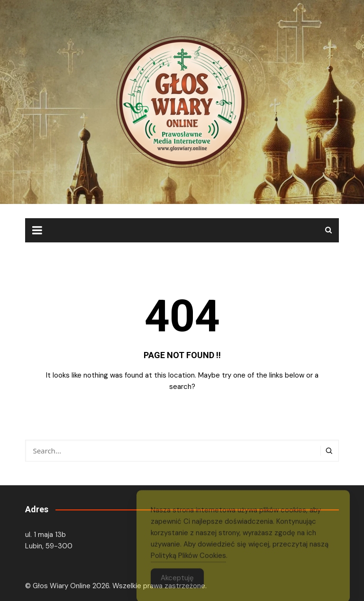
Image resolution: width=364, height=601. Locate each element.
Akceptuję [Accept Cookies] (177, 583)
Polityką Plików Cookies (188, 561)
